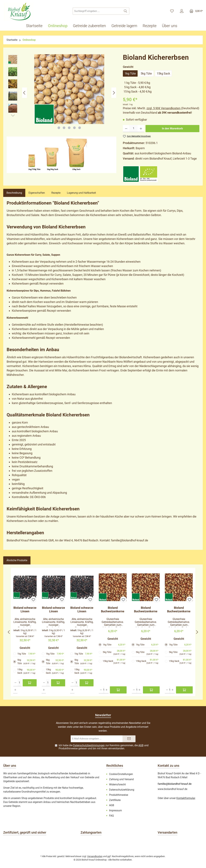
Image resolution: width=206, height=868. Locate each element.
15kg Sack (163, 73)
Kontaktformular (186, 798)
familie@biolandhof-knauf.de (175, 784)
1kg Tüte (130, 73)
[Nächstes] (114, 93)
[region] (62, 93)
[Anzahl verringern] (126, 129)
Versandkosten (95, 856)
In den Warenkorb (172, 128)
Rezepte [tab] (56, 193)
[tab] (14, 193)
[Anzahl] (133, 129)
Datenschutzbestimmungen (89, 745)
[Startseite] (36, 26)
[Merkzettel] (172, 11)
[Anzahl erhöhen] (141, 129)
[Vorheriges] (24, 93)
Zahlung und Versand (121, 779)
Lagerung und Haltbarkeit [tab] (81, 193)
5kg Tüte (146, 73)
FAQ (111, 816)
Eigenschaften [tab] (37, 193)
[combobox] (97, 11)
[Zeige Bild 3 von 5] (69, 128)
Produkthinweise (68, 748)
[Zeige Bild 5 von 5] (80, 128)
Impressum (115, 810)
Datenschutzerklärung (122, 790)
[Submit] (129, 739)
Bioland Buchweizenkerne (113, 609)
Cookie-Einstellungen (121, 774)
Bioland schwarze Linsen (25, 609)
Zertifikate (115, 800)
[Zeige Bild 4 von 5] (74, 128)
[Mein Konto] (182, 11)
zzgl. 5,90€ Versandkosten (164, 108)
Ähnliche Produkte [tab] (17, 560)
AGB (141, 745)
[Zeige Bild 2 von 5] (64, 128)
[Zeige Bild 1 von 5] (59, 128)
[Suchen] (126, 11)
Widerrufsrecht (117, 784)
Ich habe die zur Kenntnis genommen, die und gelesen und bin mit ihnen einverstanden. (104, 747)
